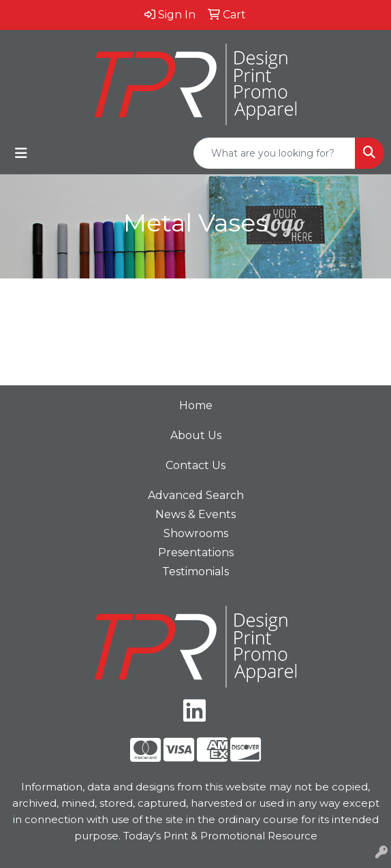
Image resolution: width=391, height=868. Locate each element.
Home (196, 405)
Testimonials (195, 572)
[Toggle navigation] (21, 153)
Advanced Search (196, 495)
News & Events (195, 514)
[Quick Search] (275, 153)
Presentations (196, 552)
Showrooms (196, 533)
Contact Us (195, 465)
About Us (196, 435)
